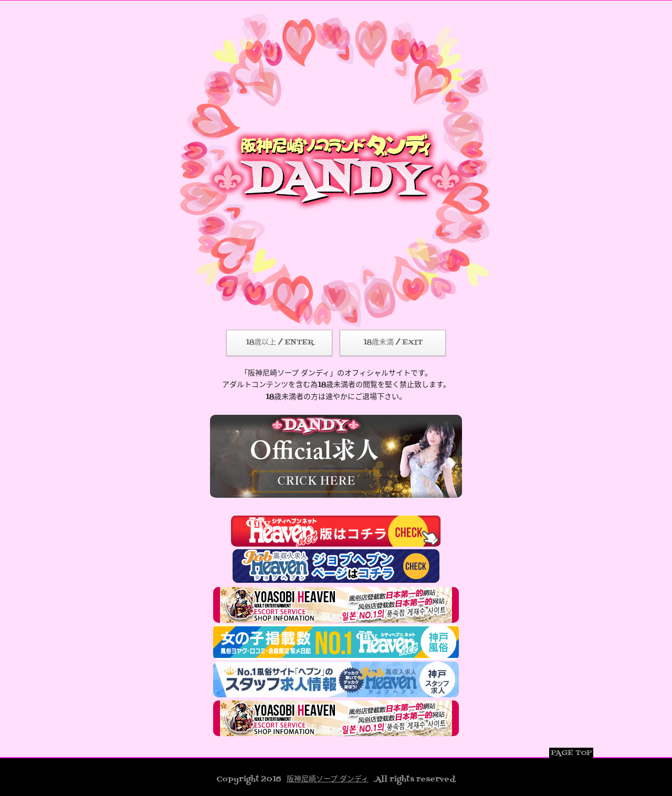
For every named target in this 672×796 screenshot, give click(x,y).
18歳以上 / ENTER (280, 343)
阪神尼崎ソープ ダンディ (328, 779)
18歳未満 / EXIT (393, 343)
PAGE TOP (571, 753)
